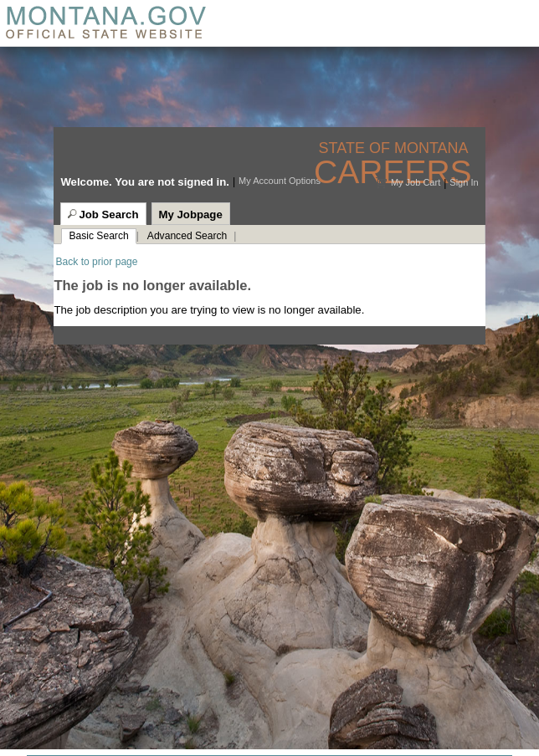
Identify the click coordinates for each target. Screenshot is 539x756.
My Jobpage (191, 215)
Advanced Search (187, 236)
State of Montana (395, 148)
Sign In (464, 182)
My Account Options (280, 181)
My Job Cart (416, 182)
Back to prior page (96, 262)
